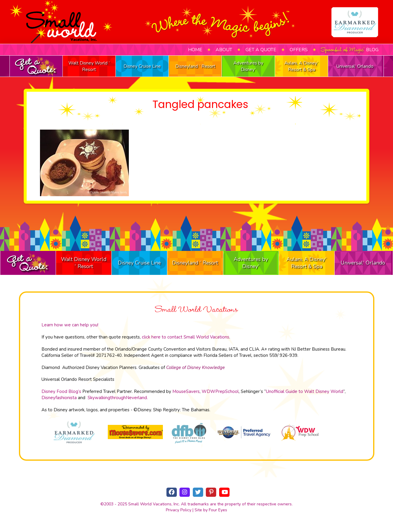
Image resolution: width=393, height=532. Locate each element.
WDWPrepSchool (220, 391)
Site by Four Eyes (211, 510)
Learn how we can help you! (70, 325)
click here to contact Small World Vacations (186, 337)
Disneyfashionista (59, 398)
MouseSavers (186, 391)
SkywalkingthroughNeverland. (118, 398)
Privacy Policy (179, 510)
